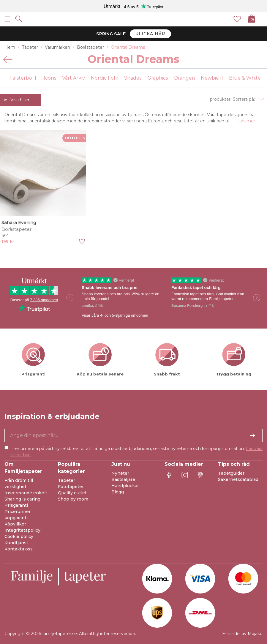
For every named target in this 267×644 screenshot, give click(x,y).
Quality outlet (72, 493)
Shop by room (73, 499)
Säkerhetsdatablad (238, 479)
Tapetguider (231, 473)
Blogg (118, 492)
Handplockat (125, 486)
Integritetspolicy (22, 530)
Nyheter (120, 473)
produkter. (221, 99)
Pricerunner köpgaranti (18, 515)
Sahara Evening (19, 222)
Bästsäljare (123, 479)
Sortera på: (244, 99)
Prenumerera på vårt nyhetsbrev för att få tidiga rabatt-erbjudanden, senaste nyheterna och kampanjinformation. (136, 452)
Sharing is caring (22, 499)
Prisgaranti (16, 505)
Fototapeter (71, 487)
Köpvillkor (15, 524)
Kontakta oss (19, 549)
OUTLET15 (75, 138)
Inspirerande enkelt (26, 493)
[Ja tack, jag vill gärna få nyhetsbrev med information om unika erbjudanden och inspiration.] (133, 435)
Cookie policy (19, 536)
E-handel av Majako (242, 634)
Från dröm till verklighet (19, 483)
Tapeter (67, 480)
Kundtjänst (16, 543)
